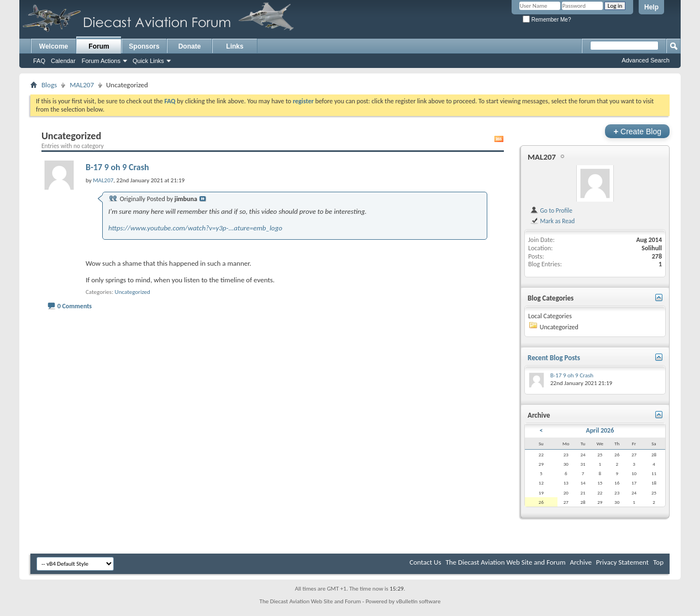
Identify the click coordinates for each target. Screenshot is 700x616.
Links (235, 46)
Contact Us (425, 562)
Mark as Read (552, 221)
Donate (190, 46)
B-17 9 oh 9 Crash (117, 167)
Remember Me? (547, 20)
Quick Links (148, 61)
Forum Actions (101, 61)
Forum (99, 46)
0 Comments (75, 306)
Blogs (49, 85)
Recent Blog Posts (554, 358)
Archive (580, 562)
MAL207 (82, 85)
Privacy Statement (622, 562)
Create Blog (637, 131)
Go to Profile (551, 210)
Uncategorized (133, 292)
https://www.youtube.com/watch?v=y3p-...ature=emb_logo (195, 228)
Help (651, 7)
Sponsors (144, 46)
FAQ (39, 61)
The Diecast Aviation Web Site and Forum (505, 562)
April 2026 (600, 430)
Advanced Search (646, 60)
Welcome (54, 46)
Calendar (63, 61)
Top (658, 562)
